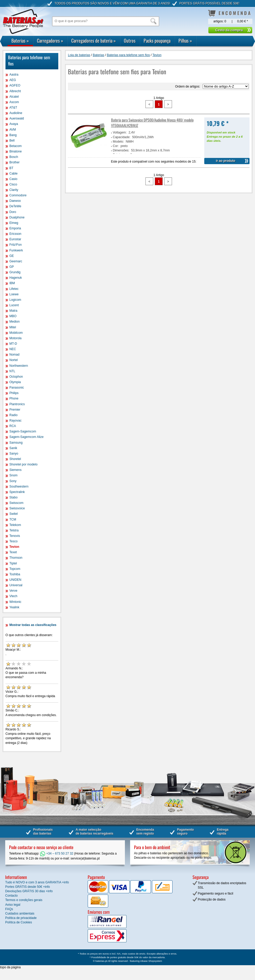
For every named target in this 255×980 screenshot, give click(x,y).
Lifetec (14, 289)
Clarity (14, 190)
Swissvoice (17, 508)
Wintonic (15, 602)
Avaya (14, 124)
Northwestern (19, 366)
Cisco (13, 184)
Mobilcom (16, 333)
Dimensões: (121, 150)
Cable (13, 174)
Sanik (13, 448)
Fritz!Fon (15, 245)
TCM (13, 519)
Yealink (14, 607)
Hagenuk (16, 278)
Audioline (16, 113)
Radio (13, 415)
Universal (16, 585)
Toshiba (15, 574)
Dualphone (17, 217)
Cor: (116, 146)
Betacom (15, 146)
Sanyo (14, 454)
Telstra (14, 530)
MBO (13, 316)
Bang (13, 135)
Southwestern (19, 486)
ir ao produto (226, 161)
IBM (12, 283)
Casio (13, 179)
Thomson (16, 558)
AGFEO (15, 85)
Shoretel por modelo (23, 464)
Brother (14, 162)
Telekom (15, 525)
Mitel (13, 327)
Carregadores (50, 41)
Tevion (14, 547)
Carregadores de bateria (94, 41)
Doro (13, 212)
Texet (13, 552)
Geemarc (16, 261)
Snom (13, 475)
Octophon (16, 377)
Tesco (13, 541)
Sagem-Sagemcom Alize (26, 437)
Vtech (13, 596)
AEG (13, 80)
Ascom (14, 102)
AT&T (13, 108)
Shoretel (15, 459)
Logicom (15, 300)
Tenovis (15, 536)
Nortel (14, 360)
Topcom (15, 569)
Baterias (20, 41)
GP (12, 267)
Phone (14, 398)
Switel (14, 514)
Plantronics (17, 404)
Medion (14, 322)
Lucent (14, 305)
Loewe (14, 294)
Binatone (15, 151)
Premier (15, 410)
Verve (13, 591)
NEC (13, 349)
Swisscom (16, 503)
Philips (14, 393)
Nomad (14, 355)
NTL (12, 371)
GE (12, 256)
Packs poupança (157, 41)
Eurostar (15, 239)
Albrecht (15, 91)
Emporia (15, 228)
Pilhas (185, 41)
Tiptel (13, 563)
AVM (13, 130)
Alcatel (14, 97)
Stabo (13, 497)
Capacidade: (122, 137)
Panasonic (17, 388)
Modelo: (119, 142)
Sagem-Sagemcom (23, 431)
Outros (130, 41)
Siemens (15, 470)
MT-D (13, 344)
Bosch (14, 157)
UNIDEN (15, 580)
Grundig (15, 272)
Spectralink (17, 492)
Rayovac (15, 421)
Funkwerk (16, 250)
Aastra (14, 75)
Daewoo (15, 201)
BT (11, 168)
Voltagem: (120, 132)
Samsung (16, 443)
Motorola (15, 338)
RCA (13, 426)
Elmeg (14, 223)
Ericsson (15, 234)
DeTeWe (15, 206)
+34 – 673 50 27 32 (57, 854)
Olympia (15, 382)
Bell (12, 141)
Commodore (18, 195)
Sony (13, 481)
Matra (13, 311)
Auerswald (17, 118)
